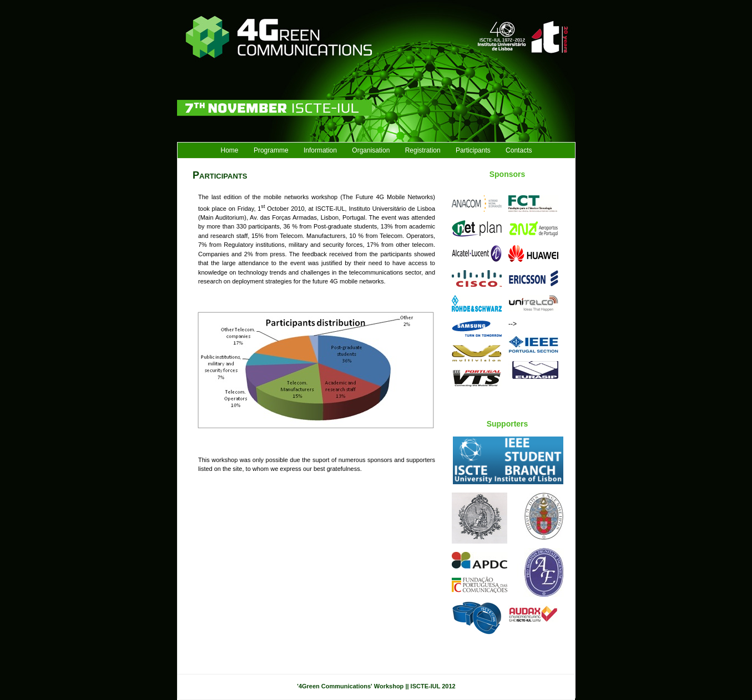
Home (230, 150)
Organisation (371, 150)
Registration (423, 150)
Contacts (519, 150)
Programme (271, 150)
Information (320, 150)
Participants (473, 150)
